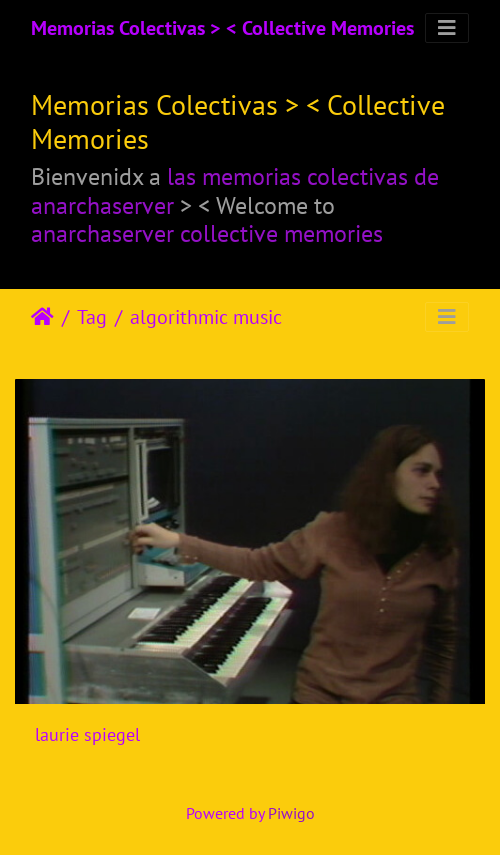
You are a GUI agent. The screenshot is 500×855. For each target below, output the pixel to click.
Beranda (42, 317)
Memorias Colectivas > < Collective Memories (222, 28)
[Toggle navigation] (447, 28)
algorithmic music (206, 317)
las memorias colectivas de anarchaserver (235, 191)
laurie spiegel (87, 734)
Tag (92, 317)
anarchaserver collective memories (207, 233)
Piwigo (291, 813)
